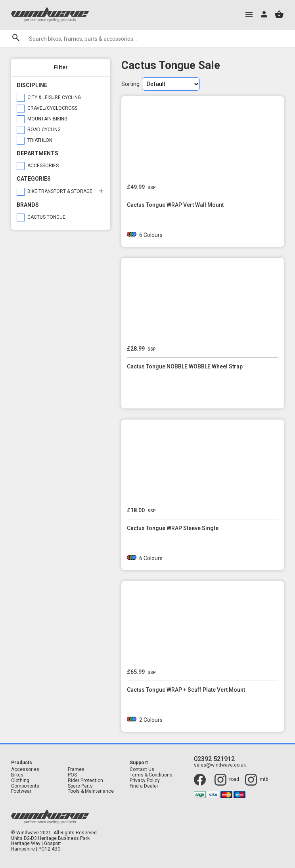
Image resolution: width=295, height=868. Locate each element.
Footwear (21, 791)
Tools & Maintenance (91, 791)
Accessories (25, 770)
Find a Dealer (144, 786)
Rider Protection (85, 781)
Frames (76, 770)
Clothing (20, 781)
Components (25, 786)
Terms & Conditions (151, 775)
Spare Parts (80, 786)
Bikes (17, 775)
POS (72, 775)
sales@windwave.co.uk (220, 765)
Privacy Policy (145, 781)
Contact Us (142, 770)
